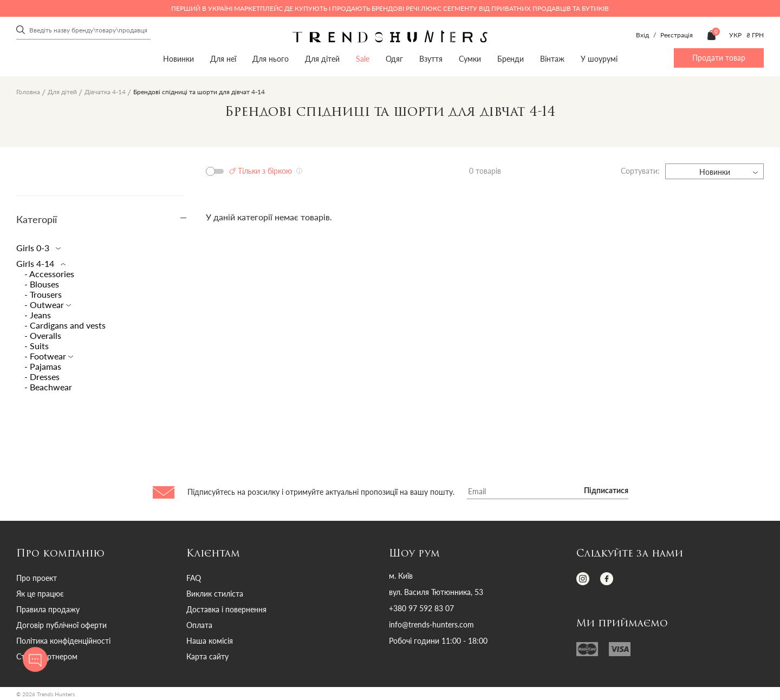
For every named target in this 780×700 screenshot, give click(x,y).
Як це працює (40, 594)
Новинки (178, 59)
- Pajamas (43, 366)
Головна (28, 92)
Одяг (394, 59)
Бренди (511, 59)
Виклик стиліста (215, 594)
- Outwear (45, 305)
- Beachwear (48, 387)
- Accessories (49, 274)
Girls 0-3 (36, 248)
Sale (363, 59)
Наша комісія (210, 641)
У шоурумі (599, 59)
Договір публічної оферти (61, 625)
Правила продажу (48, 609)
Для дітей (322, 59)
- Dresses (42, 377)
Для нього (271, 59)
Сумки (470, 59)
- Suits (37, 346)
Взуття (431, 59)
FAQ (194, 578)
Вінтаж (552, 59)
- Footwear (46, 356)
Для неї (223, 59)
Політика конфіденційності (63, 641)
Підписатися (606, 491)
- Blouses (42, 284)
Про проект (37, 578)
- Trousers (43, 294)
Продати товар (719, 58)
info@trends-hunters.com (431, 625)
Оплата (199, 625)
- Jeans (38, 315)
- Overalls (43, 335)
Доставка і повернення (226, 609)
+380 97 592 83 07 (421, 609)
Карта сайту (207, 656)
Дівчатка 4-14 (105, 92)
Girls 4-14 (39, 263)
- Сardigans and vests (65, 325)
